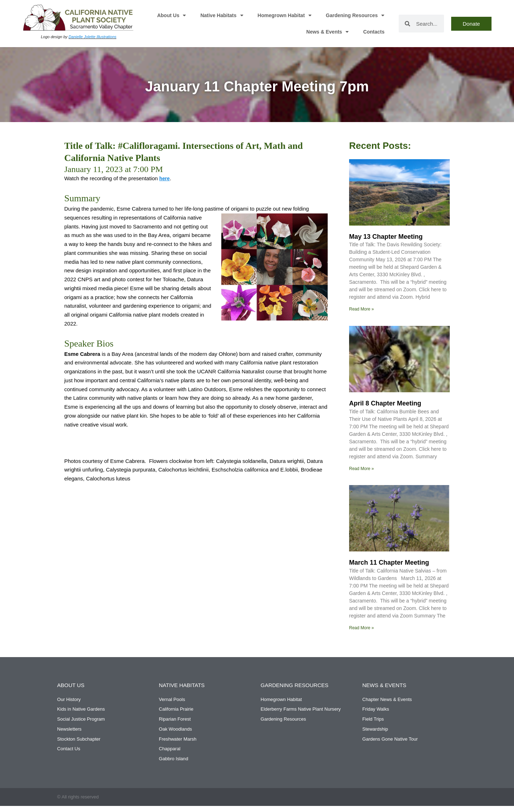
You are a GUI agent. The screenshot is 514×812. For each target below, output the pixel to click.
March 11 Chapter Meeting (389, 563)
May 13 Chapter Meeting (386, 237)
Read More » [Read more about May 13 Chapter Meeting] (361, 309)
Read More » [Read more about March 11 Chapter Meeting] (361, 629)
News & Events (327, 32)
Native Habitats (222, 15)
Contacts (374, 32)
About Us (172, 15)
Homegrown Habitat (285, 15)
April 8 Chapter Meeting (385, 404)
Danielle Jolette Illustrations (92, 37)
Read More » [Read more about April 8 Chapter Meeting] (361, 469)
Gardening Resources (355, 15)
